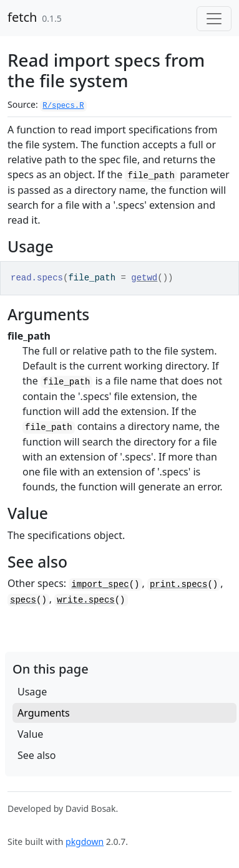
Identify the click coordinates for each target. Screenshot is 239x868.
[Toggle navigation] (214, 19)
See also (37, 755)
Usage (32, 692)
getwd (144, 278)
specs (23, 600)
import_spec (100, 584)
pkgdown (85, 842)
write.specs (85, 600)
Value (30, 734)
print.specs (178, 584)
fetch (22, 17)
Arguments (44, 713)
